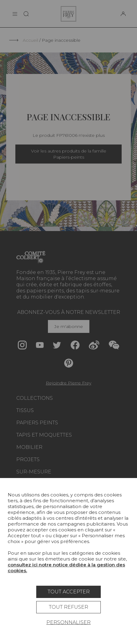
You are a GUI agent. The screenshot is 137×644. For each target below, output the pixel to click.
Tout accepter (69, 592)
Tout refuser (68, 607)
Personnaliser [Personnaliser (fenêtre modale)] (68, 622)
